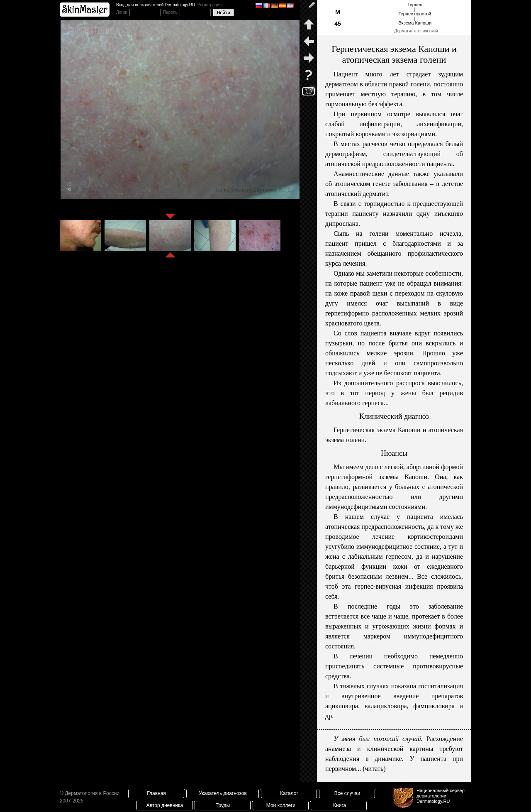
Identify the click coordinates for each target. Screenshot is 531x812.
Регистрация (209, 5)
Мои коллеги (281, 805)
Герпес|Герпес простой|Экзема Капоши (415, 14)
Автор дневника (165, 805)
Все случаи (347, 793)
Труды (223, 805)
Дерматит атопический (416, 31)
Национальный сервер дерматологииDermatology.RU (441, 796)
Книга (340, 805)
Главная (156, 793)
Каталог (289, 793)
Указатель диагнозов (223, 793)
